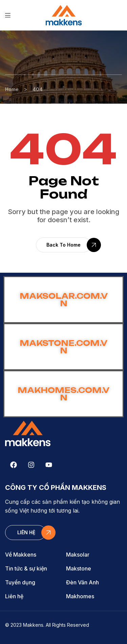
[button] (63, 245)
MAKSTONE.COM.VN (63, 347)
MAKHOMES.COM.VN (63, 394)
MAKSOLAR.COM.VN (64, 300)
